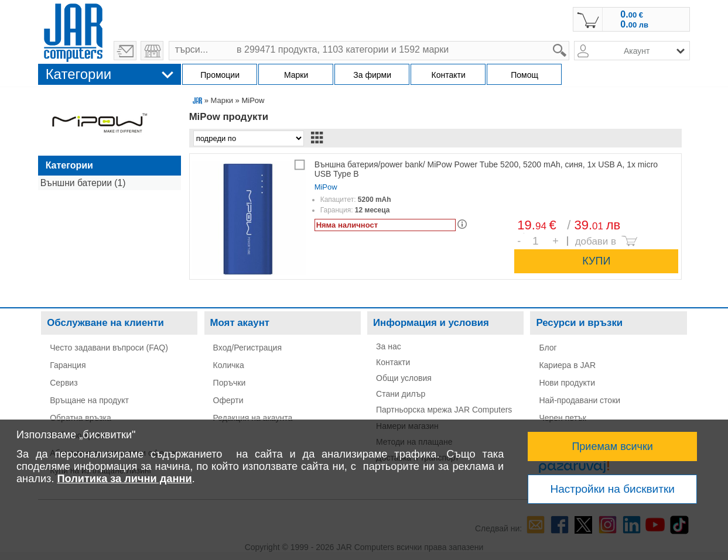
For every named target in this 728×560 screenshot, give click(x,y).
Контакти (393, 362)
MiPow (326, 187)
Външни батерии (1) (83, 183)
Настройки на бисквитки (612, 489)
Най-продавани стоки (580, 400)
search (570, 41)
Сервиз (64, 383)
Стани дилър (401, 394)
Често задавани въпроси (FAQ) (109, 348)
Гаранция (68, 365)
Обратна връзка (81, 418)
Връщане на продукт (89, 400)
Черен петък (563, 418)
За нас (389, 346)
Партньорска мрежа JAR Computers (444, 410)
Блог (548, 348)
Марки (222, 100)
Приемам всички (612, 446)
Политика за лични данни (125, 479)
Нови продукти (567, 383)
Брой (524, 233)
